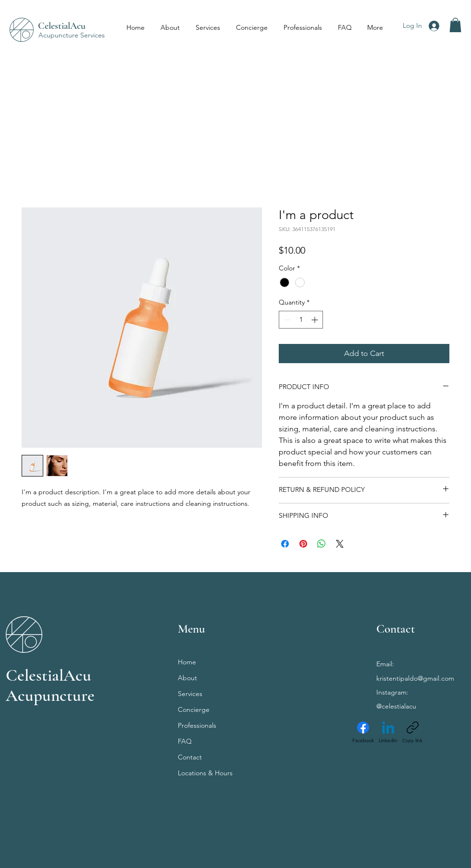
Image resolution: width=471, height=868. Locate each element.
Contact (190, 757)
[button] (455, 25)
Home (187, 662)
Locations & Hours (205, 773)
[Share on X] (340, 544)
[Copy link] (412, 733)
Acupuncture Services (72, 35)
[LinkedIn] (388, 733)
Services (190, 694)
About (187, 678)
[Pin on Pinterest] (303, 544)
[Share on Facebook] (285, 544)
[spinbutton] (301, 320)
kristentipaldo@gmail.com (415, 678)
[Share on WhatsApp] (322, 544)
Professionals (197, 725)
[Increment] (316, 320)
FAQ (185, 741)
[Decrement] (286, 320)
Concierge (194, 709)
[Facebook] (363, 733)
